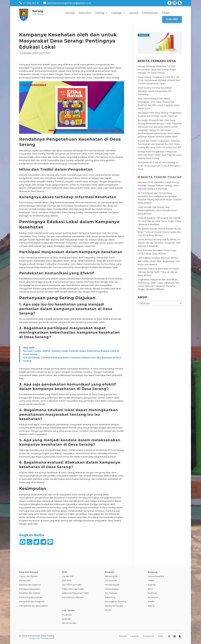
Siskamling (110, 597)
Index (161, 636)
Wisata (151, 602)
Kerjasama (153, 597)
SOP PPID (67, 581)
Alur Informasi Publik (72, 585)
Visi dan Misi (25, 581)
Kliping (151, 606)
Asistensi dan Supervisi (30, 585)
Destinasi (152, 593)
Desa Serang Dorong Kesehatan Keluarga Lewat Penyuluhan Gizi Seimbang (155, 91)
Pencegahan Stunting (115, 602)
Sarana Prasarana (156, 576)
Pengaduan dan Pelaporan (32, 602)
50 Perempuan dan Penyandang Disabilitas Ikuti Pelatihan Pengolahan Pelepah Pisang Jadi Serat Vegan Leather (160, 196)
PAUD (108, 610)
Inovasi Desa (111, 581)
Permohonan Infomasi (73, 597)
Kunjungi (172, 19)
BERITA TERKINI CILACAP (161, 177)
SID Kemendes (69, 623)
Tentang (100, 13)
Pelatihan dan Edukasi (30, 593)
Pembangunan (150, 13)
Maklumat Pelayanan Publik (75, 593)
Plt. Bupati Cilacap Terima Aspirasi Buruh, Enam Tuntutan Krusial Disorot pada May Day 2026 (159, 232)
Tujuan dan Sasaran (28, 576)
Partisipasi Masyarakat (30, 589)
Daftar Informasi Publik (73, 589)
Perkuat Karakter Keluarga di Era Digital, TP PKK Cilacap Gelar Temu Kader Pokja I (159, 221)
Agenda (152, 585)
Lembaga (117, 13)
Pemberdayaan (112, 585)
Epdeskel (66, 619)
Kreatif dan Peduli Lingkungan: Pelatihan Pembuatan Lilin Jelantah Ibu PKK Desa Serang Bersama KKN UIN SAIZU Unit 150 (159, 144)
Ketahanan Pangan (114, 606)
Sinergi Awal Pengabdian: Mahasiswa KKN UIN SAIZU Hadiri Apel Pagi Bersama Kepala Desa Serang (160, 155)
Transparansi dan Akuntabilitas (34, 606)
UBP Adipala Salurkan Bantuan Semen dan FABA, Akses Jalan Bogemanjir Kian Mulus (159, 261)
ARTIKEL (45, 53)
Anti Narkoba (111, 593)
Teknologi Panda (48, 638)
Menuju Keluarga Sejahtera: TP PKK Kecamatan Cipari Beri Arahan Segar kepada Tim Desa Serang (157, 70)
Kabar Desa (85, 13)
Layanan (134, 13)
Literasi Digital (112, 589)
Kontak (166, 13)
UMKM (151, 581)
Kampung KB (111, 576)
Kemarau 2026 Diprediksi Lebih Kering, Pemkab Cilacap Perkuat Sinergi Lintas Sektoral (158, 185)
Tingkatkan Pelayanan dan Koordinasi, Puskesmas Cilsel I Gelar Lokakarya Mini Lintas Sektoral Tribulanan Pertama (159, 283)
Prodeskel (67, 615)
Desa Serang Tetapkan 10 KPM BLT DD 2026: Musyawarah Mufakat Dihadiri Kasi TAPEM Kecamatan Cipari (159, 80)
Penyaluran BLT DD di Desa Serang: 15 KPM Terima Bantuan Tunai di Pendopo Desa (159, 166)
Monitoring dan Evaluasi (31, 597)
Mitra (150, 589)
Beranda (70, 13)
